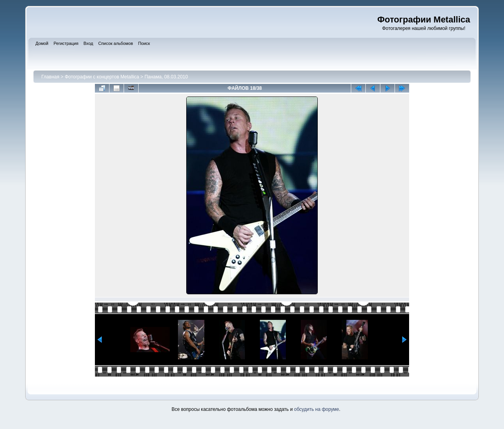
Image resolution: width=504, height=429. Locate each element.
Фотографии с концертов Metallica (102, 77)
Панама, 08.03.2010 (166, 77)
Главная (50, 77)
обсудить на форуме (317, 409)
